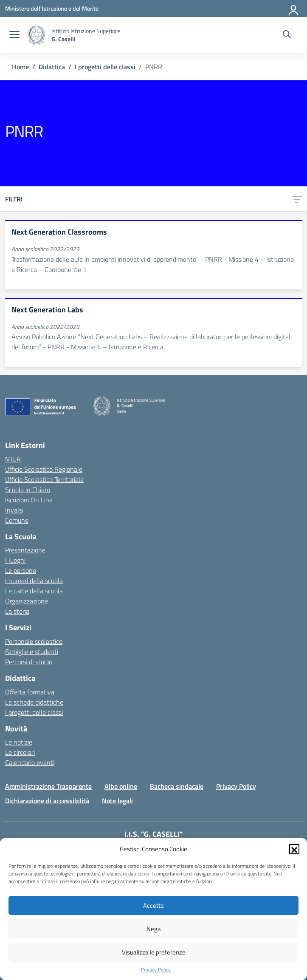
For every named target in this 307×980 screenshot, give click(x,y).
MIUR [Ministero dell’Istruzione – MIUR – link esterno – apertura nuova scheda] (13, 459)
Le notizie (19, 742)
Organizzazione (27, 601)
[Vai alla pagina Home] (20, 67)
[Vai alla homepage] (37, 35)
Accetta (153, 905)
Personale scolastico (34, 641)
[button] (294, 849)
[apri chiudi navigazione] (14, 35)
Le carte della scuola (34, 591)
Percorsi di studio (29, 662)
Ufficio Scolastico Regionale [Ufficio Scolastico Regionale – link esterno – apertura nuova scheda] (44, 469)
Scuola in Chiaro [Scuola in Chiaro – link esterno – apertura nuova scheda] (28, 490)
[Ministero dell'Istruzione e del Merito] (52, 8)
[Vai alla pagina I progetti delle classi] (105, 67)
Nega (154, 929)
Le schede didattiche (34, 702)
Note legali (117, 801)
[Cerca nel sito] (287, 35)
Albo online (121, 786)
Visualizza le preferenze (154, 952)
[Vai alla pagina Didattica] (52, 67)
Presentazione (25, 550)
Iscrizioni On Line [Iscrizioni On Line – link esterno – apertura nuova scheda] (29, 500)
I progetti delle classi (34, 712)
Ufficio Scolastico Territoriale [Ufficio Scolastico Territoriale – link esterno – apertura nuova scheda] (44, 479)
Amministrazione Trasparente (48, 786)
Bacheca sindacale (177, 786)
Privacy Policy (156, 970)
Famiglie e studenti (32, 651)
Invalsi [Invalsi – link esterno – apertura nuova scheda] (14, 510)
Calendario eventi (30, 762)
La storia (17, 611)
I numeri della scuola (34, 581)
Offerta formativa (30, 692)
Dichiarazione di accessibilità (47, 801)
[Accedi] (294, 8)
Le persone (21, 570)
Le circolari (20, 752)
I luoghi (15, 560)
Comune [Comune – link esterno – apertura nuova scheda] (17, 520)
